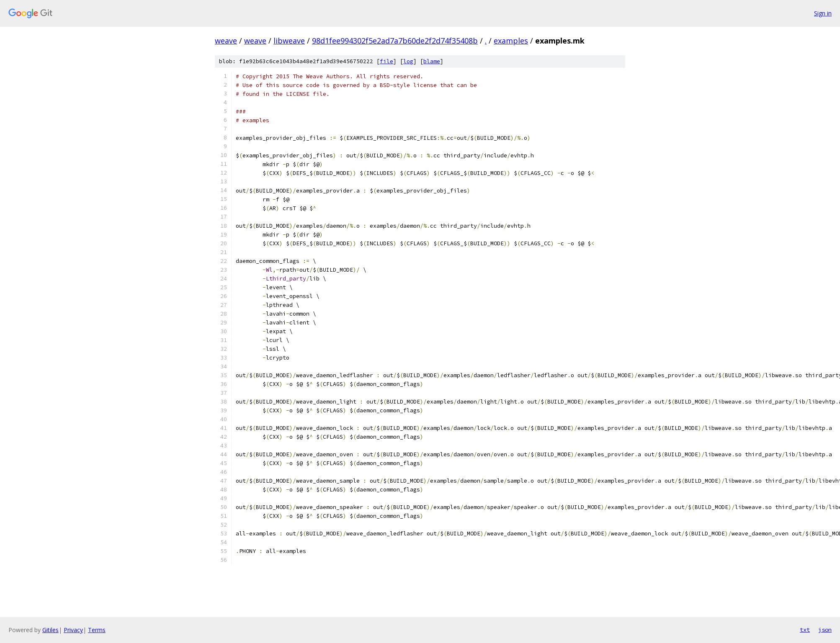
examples (511, 41)
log (408, 61)
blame (432, 61)
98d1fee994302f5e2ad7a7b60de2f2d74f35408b (395, 41)
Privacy (73, 630)
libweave (289, 41)
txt (805, 630)
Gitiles (50, 630)
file (387, 61)
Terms (97, 630)
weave (226, 41)
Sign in (823, 13)
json (825, 630)
